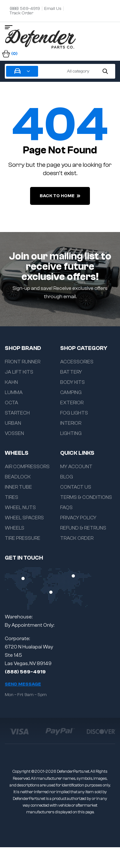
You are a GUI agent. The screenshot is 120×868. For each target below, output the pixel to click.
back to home (60, 196)
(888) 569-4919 (25, 672)
